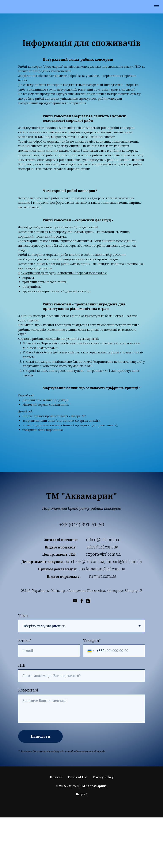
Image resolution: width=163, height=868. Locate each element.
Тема (23, 615)
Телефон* (92, 640)
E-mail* (25, 640)
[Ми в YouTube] (75, 601)
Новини (56, 777)
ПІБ (22, 665)
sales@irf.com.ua (103, 547)
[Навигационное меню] (156, 7)
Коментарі (28, 690)
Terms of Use (78, 777)
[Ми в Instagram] (88, 601)
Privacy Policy (103, 777)
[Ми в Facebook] (82, 601)
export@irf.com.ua (103, 554)
